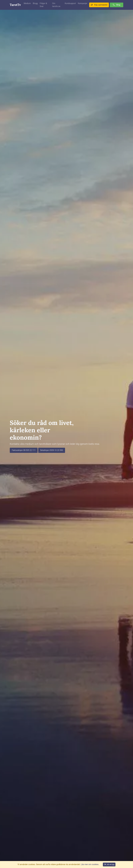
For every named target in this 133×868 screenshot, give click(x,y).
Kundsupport (70, 3)
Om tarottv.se (56, 5)
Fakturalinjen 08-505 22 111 (24, 450)
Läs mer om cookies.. (90, 864)
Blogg (35, 3)
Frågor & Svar (43, 5)
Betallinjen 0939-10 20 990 (52, 450)
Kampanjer (83, 3)
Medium (27, 3)
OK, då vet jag (109, 864)
